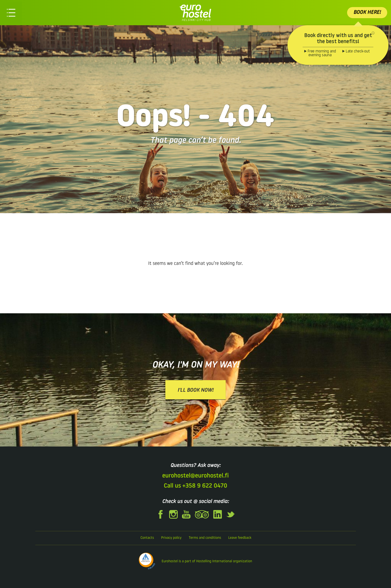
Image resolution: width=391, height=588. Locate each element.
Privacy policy (171, 538)
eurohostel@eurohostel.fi (195, 476)
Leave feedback (240, 538)
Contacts (147, 538)
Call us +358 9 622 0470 (195, 486)
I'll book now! (195, 390)
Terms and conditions (205, 538)
